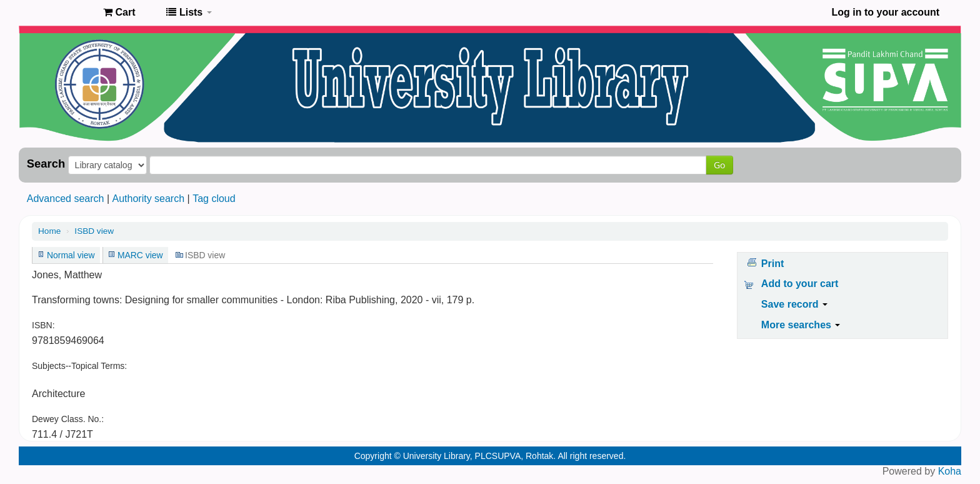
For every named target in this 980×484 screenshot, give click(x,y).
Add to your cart (800, 284)
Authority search (148, 199)
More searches (801, 325)
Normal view (71, 255)
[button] (119, 13)
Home (49, 231)
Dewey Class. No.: (68, 419)
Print (772, 264)
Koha (950, 471)
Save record (794, 304)
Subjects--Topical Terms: (79, 366)
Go (719, 165)
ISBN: (43, 325)
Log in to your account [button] (886, 12)
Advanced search (66, 199)
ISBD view (94, 231)
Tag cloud (214, 199)
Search (46, 164)
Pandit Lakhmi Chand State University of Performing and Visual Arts (62, 13)
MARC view (140, 255)
